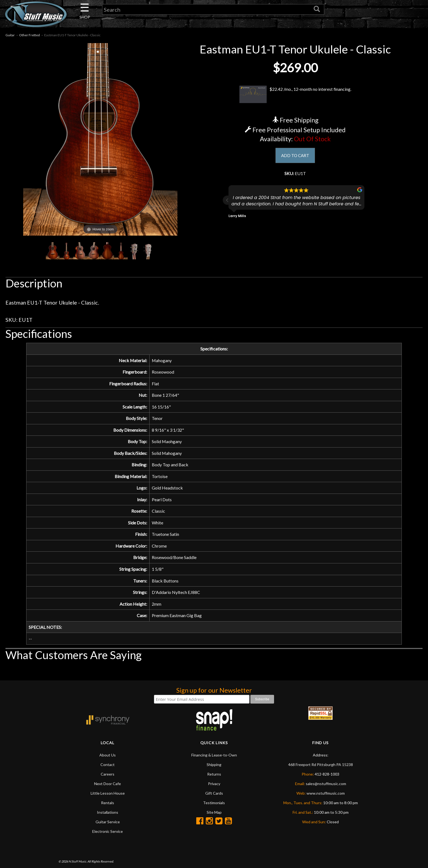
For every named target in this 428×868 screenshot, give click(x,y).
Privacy (214, 805)
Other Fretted (29, 35)
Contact (108, 786)
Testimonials (214, 824)
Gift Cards (214, 815)
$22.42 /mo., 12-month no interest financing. (295, 94)
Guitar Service (108, 843)
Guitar (10, 35)
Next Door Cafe (108, 805)
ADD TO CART (295, 156)
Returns (214, 796)
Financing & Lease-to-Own (214, 777)
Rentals (108, 824)
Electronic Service (108, 853)
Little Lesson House (108, 815)
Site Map (214, 834)
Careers (108, 796)
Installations (108, 834)
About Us (108, 777)
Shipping (214, 786)
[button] (227, 202)
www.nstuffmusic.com (326, 815)
